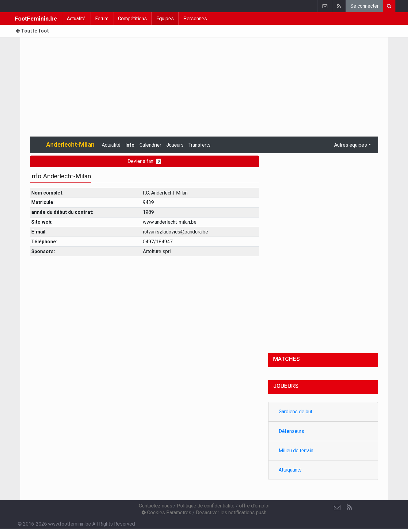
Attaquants (290, 470)
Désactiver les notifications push (231, 513)
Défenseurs (291, 431)
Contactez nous (156, 506)
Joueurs (175, 145)
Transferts (200, 145)
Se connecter (364, 6)
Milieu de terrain (296, 451)
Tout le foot (32, 31)
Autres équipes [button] (351, 145)
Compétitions (132, 19)
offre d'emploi (254, 506)
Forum (102, 19)
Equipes (165, 19)
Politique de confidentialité (206, 506)
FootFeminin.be (36, 19)
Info (130, 145)
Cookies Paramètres (166, 513)
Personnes (195, 19)
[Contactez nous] (337, 507)
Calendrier (150, 145)
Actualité (76, 19)
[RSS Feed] (349, 507)
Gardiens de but (296, 412)
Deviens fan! (144, 161)
